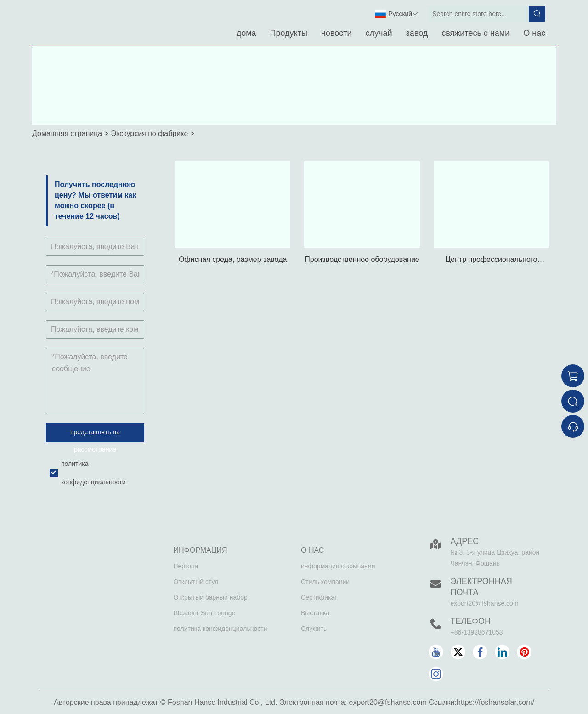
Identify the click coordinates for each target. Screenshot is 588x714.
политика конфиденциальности (220, 629)
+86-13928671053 (477, 632)
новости (336, 33)
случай (379, 33)
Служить (314, 629)
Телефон (471, 621)
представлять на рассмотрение (95, 435)
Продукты (289, 33)
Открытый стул (196, 582)
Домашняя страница (67, 133)
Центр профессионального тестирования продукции (491, 260)
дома (246, 33)
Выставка (315, 613)
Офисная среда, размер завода (233, 259)
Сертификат (319, 597)
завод (417, 33)
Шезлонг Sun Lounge (205, 613)
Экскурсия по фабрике (150, 133)
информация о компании (338, 566)
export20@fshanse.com (485, 603)
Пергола (186, 566)
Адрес (465, 541)
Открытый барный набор (211, 597)
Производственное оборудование (362, 259)
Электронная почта (481, 587)
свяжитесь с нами (475, 33)
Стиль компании (325, 582)
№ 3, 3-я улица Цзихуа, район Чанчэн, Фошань (495, 558)
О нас (534, 33)
